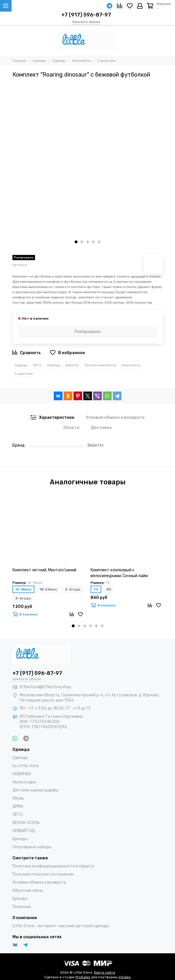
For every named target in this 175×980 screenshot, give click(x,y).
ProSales (83, 977)
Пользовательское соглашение (43, 874)
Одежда (21, 365)
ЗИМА (18, 806)
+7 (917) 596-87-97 (86, 15)
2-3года (73, 589)
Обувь (18, 798)
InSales (125, 977)
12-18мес (23, 589)
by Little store (26, 766)
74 (96, 589)
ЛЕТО (37, 365)
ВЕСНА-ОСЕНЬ (26, 823)
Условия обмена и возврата (39, 882)
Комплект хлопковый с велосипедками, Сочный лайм (119, 573)
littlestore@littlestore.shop (45, 687)
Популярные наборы (32, 847)
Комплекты (131, 365)
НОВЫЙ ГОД (24, 831)
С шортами (24, 374)
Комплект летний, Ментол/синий (44, 570)
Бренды (20, 839)
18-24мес (48, 589)
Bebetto (72, 365)
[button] (76, 242)
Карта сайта (105, 972)
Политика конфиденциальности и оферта (53, 866)
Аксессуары (24, 782)
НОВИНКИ (22, 774)
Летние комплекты (100, 365)
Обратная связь (28, 891)
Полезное (22, 907)
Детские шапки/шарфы (35, 790)
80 (109, 589)
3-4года (23, 598)
